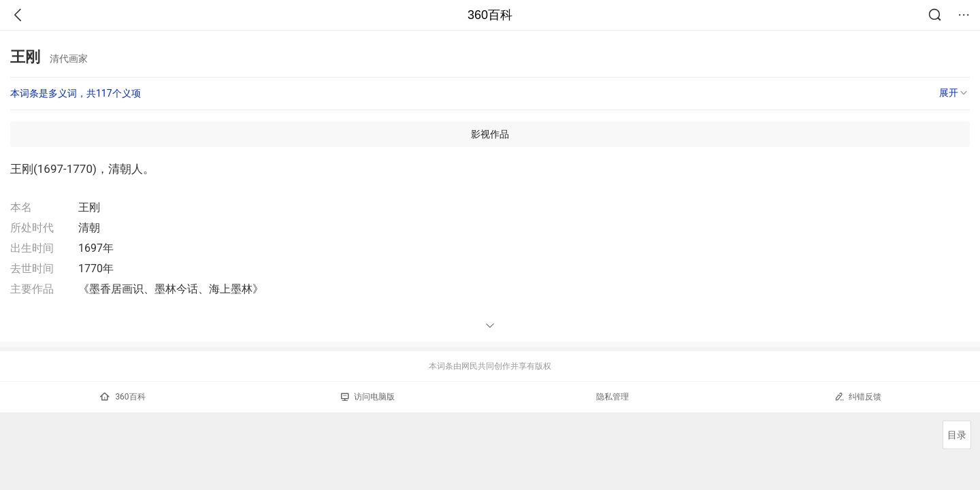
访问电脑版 (368, 397)
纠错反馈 (858, 396)
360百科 (490, 15)
